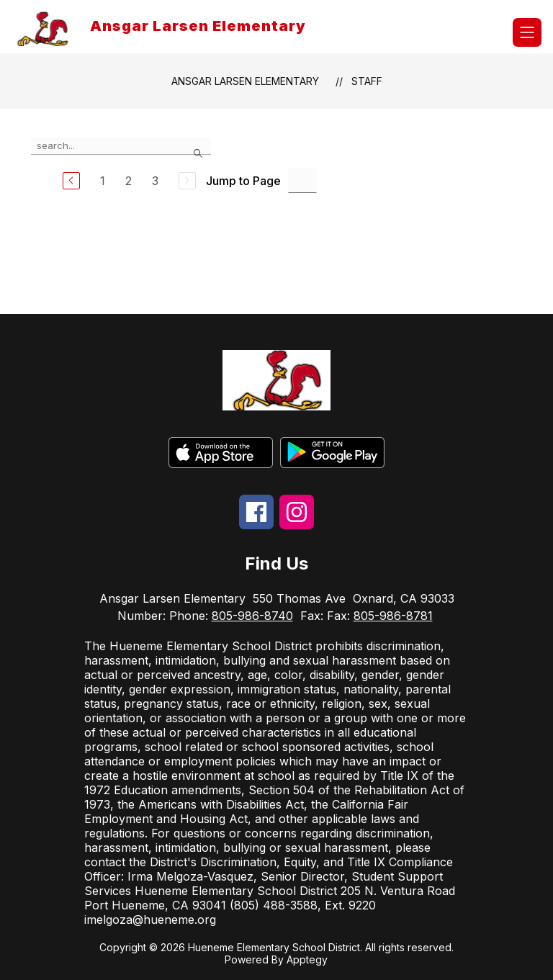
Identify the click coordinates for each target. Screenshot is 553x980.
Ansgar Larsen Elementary (245, 81)
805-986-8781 (393, 616)
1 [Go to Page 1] (103, 181)
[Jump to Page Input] (302, 180)
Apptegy (307, 959)
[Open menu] (527, 32)
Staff (367, 81)
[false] (121, 146)
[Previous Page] (71, 181)
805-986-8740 (252, 616)
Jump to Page (243, 181)
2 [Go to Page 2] (129, 181)
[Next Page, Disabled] (187, 181)
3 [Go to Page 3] (155, 181)
